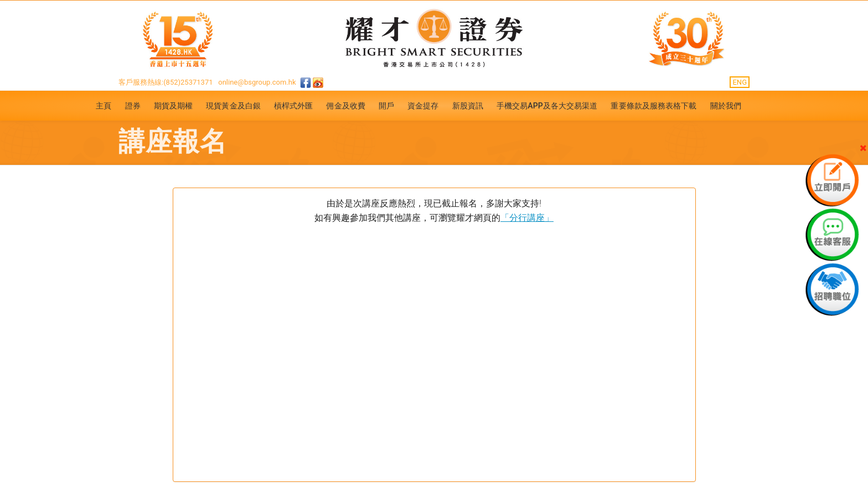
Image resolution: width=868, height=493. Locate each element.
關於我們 (726, 106)
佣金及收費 (346, 106)
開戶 (386, 106)
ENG (740, 82)
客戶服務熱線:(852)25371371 (166, 82)
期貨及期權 (174, 106)
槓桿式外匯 (294, 106)
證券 (133, 106)
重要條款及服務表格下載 (653, 106)
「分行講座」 (527, 218)
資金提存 (423, 106)
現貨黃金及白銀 (233, 106)
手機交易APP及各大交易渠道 (547, 106)
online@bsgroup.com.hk (257, 82)
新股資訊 (468, 106)
